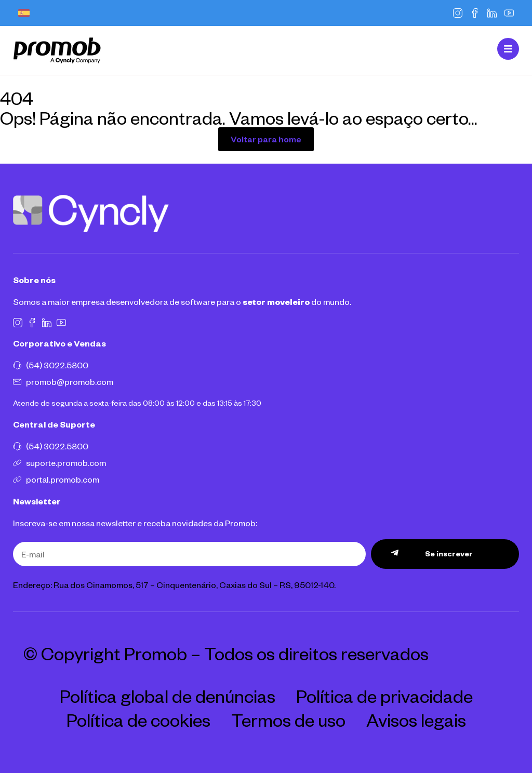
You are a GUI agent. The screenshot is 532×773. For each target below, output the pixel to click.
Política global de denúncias (168, 696)
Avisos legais (416, 719)
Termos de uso (288, 719)
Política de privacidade (384, 696)
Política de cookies (138, 719)
